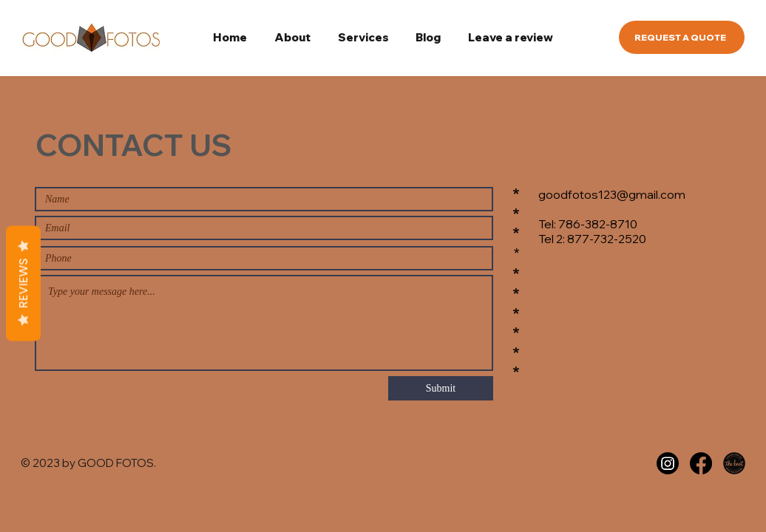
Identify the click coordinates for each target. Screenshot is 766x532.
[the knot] (734, 463)
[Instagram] (668, 463)
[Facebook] (701, 463)
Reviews (23, 284)
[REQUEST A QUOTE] (682, 37)
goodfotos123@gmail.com (612, 194)
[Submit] (441, 388)
